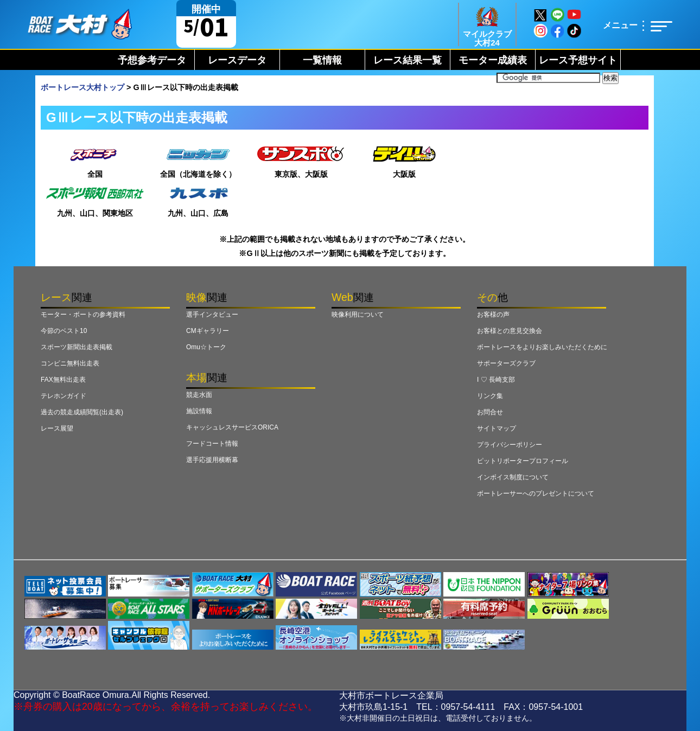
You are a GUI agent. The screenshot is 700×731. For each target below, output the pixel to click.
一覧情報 (322, 60)
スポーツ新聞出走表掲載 (77, 347)
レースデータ (237, 60)
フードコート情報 (212, 444)
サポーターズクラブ (506, 363)
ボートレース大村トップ (82, 87)
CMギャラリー (208, 331)
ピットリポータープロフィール (523, 461)
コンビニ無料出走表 (70, 363)
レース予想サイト (578, 60)
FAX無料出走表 (63, 380)
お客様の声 (493, 315)
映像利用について (358, 315)
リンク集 (490, 396)
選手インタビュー (212, 315)
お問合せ (490, 412)
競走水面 (199, 395)
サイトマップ (497, 428)
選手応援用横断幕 (212, 460)
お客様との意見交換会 (510, 331)
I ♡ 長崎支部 (496, 380)
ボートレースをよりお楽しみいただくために (542, 347)
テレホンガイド (63, 396)
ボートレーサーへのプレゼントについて (536, 493)
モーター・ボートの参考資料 (83, 315)
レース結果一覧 (408, 60)
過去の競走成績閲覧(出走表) (82, 412)
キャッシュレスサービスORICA (232, 427)
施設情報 (199, 411)
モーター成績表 (493, 60)
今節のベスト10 (64, 331)
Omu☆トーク (206, 347)
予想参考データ (152, 60)
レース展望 (57, 428)
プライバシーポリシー (510, 445)
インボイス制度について (513, 477)
